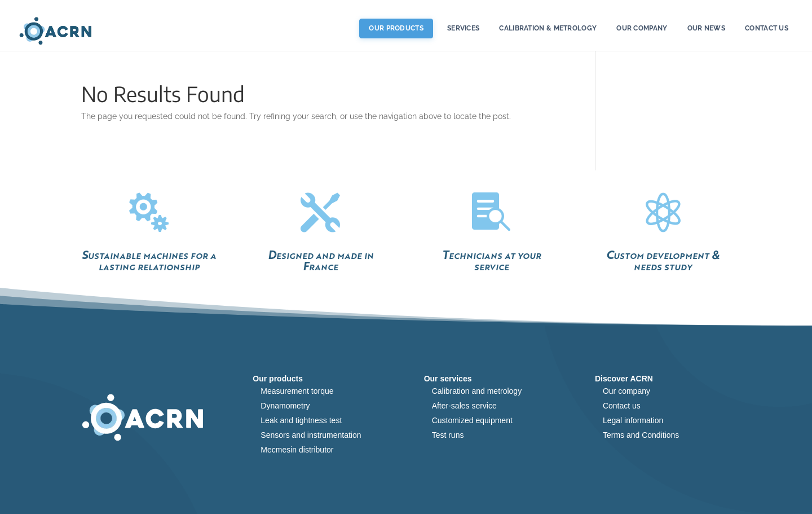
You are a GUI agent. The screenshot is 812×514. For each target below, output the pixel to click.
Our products (396, 28)
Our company (626, 391)
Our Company (642, 28)
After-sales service (464, 406)
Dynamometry (285, 406)
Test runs (448, 435)
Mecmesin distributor (297, 450)
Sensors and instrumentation (311, 435)
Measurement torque (297, 391)
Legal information (633, 420)
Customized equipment (472, 420)
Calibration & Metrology (548, 28)
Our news (706, 28)
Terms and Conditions (641, 435)
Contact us (767, 28)
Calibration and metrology (477, 391)
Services (463, 28)
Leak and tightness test (301, 420)
